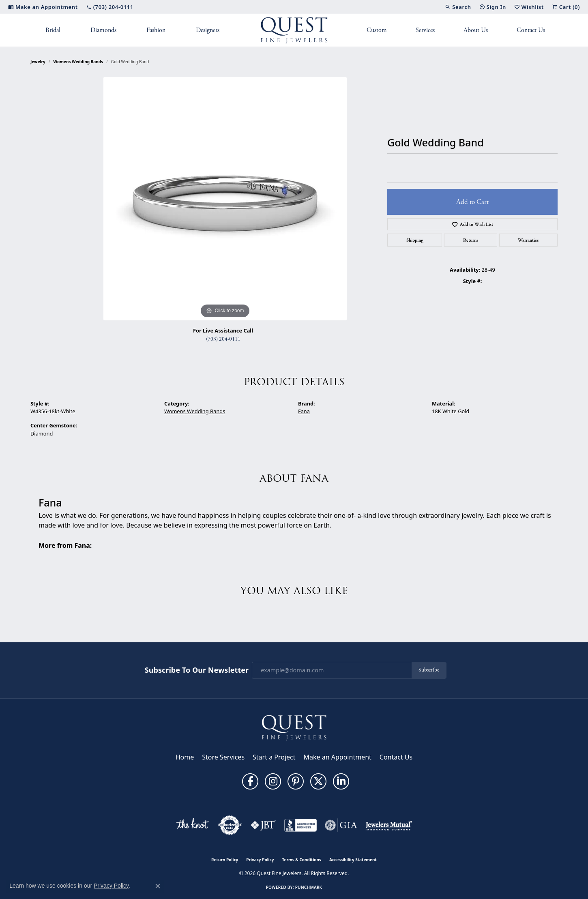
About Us (476, 30)
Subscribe (429, 670)
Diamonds (103, 30)
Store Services (223, 757)
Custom (377, 30)
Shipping (415, 240)
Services (425, 30)
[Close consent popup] (158, 886)
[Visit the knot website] (192, 825)
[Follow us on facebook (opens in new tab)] (250, 781)
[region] (225, 199)
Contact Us (531, 30)
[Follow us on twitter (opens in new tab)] (318, 781)
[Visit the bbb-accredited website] (300, 825)
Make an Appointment (338, 757)
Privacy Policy (260, 860)
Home (185, 757)
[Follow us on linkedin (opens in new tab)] (341, 781)
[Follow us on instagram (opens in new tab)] (273, 781)
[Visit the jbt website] (263, 825)
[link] (43, 7)
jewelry (38, 62)
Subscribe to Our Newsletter (197, 670)
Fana (304, 411)
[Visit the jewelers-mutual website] (389, 825)
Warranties (528, 240)
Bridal (53, 30)
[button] (458, 7)
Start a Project (274, 757)
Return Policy (225, 860)
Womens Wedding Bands (78, 62)
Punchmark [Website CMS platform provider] (309, 887)
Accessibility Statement (353, 860)
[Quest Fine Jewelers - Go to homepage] (294, 727)
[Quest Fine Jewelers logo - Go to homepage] (294, 30)
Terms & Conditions (302, 860)
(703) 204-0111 (223, 339)
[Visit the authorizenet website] (230, 825)
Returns (471, 240)
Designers (208, 30)
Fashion (156, 30)
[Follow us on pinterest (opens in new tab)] (296, 781)
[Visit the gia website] (341, 825)
